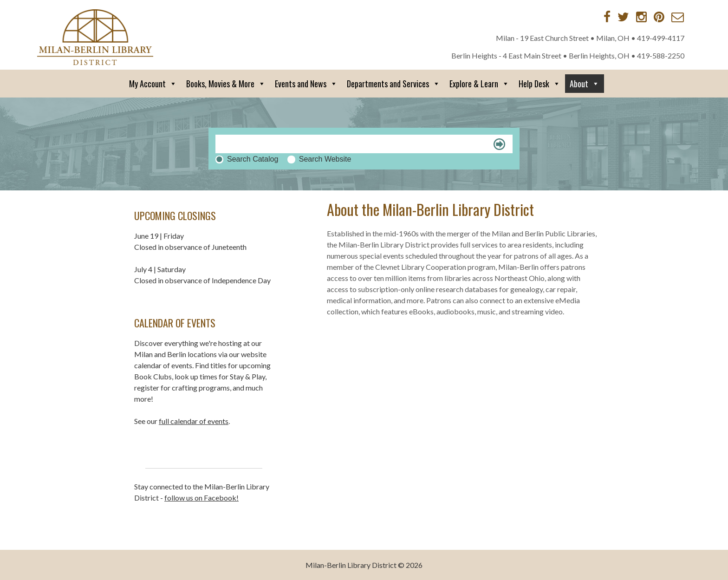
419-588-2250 (661, 55)
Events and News (306, 84)
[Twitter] (623, 17)
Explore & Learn (479, 84)
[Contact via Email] (678, 17)
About (585, 84)
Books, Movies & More (226, 84)
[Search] (364, 144)
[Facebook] (607, 17)
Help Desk (539, 84)
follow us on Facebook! (201, 498)
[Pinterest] (659, 17)
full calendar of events (194, 421)
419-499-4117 (661, 38)
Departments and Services (393, 84)
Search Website (325, 159)
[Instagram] (641, 17)
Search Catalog (253, 159)
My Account (153, 84)
